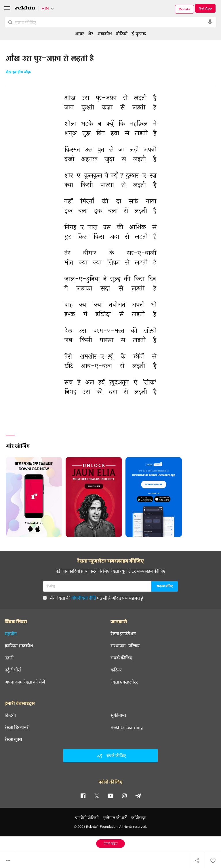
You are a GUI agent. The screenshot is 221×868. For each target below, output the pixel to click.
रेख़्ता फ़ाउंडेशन (123, 634)
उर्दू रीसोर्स (13, 670)
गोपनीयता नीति (84, 598)
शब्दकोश (105, 33)
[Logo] (25, 9)
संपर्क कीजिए (121, 658)
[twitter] (97, 796)
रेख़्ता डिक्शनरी (17, 727)
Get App (205, 8)
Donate (184, 9)
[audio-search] (210, 22)
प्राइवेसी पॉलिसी (87, 818)
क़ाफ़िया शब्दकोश (19, 646)
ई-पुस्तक (139, 33)
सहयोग (11, 634)
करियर (116, 670)
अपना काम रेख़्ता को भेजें (25, 682)
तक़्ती (9, 658)
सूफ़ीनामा (118, 715)
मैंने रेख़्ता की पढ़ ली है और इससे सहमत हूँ (93, 598)
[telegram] (138, 796)
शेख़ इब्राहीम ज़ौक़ (18, 72)
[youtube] (110, 796)
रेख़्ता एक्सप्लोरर (124, 682)
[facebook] (83, 796)
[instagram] (124, 796)
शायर (80, 33)
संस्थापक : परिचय (125, 646)
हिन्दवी (10, 715)
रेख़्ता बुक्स (13, 739)
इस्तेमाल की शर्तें (115, 818)
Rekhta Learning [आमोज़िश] (127, 727)
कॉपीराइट (139, 818)
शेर (91, 33)
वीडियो (122, 33)
